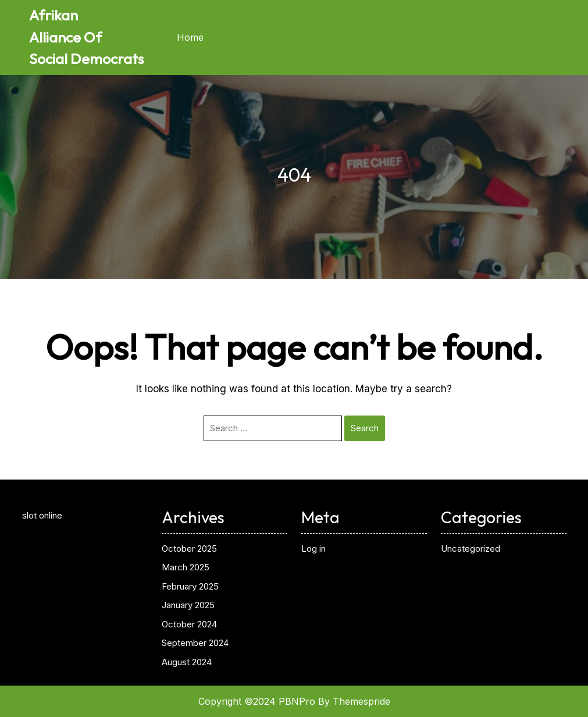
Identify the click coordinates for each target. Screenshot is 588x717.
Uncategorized (471, 549)
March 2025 (186, 567)
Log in (313, 549)
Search (365, 428)
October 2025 (189, 549)
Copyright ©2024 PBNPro (257, 701)
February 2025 (190, 586)
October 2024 (189, 624)
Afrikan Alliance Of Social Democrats (86, 37)
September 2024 (195, 643)
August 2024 (187, 662)
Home (190, 37)
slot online (42, 515)
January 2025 (188, 605)
